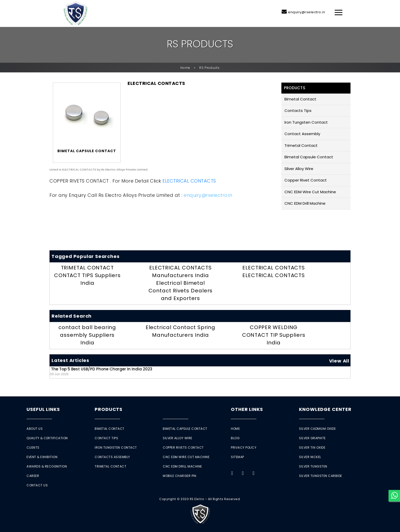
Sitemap (237, 457)
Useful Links (43, 409)
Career (33, 476)
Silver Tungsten (313, 466)
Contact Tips (106, 438)
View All (339, 361)
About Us (35, 429)
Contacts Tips (298, 111)
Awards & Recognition (47, 466)
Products (109, 409)
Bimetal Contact (300, 99)
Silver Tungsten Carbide (321, 476)
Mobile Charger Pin (179, 476)
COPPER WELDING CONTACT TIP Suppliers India (274, 335)
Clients (33, 447)
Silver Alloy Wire (299, 169)
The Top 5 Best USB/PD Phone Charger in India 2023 (101, 371)
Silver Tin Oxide (312, 447)
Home (185, 68)
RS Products (209, 68)
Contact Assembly (302, 134)
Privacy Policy (244, 447)
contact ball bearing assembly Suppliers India (87, 335)
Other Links (247, 409)
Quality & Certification (47, 438)
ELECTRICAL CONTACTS (189, 181)
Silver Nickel (310, 457)
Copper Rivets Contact (183, 447)
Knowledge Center (325, 409)
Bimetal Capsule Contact (309, 157)
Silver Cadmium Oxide (317, 429)
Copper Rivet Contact (306, 180)
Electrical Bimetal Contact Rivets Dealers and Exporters (181, 291)
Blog (235, 438)
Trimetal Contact (301, 145)
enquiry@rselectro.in (307, 12)
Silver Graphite (312, 438)
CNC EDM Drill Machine (305, 203)
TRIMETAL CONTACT (87, 268)
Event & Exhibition (42, 457)
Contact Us (37, 485)
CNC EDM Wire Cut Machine (310, 192)
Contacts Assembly (112, 457)
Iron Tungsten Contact (306, 122)
